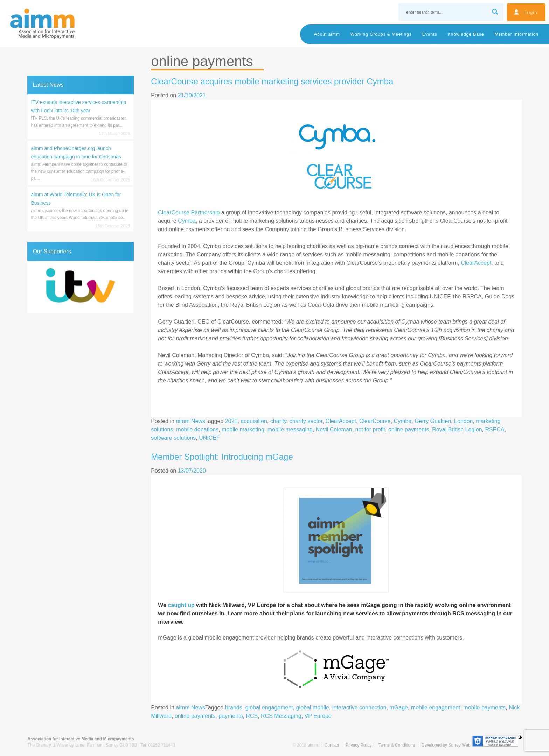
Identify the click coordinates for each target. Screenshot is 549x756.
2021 (231, 421)
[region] (80, 287)
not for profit (370, 429)
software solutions (173, 438)
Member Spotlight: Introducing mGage (222, 457)
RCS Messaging (281, 716)
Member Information (517, 34)
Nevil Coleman (334, 429)
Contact (332, 745)
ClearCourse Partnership (189, 213)
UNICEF (209, 438)
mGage (399, 708)
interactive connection (359, 708)
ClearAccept (476, 263)
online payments (409, 429)
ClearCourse (375, 421)
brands (234, 708)
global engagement (269, 708)
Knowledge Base (466, 34)
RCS (252, 716)
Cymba (187, 221)
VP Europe (318, 716)
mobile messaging (290, 429)
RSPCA (495, 429)
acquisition (254, 421)
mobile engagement (436, 708)
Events (430, 34)
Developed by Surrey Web (446, 745)
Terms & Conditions (397, 745)
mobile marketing (243, 429)
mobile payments (484, 708)
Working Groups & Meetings (381, 34)
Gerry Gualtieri (433, 421)
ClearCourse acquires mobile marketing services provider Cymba (272, 81)
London (463, 421)
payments (231, 716)
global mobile (313, 708)
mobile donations (197, 429)
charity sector (306, 421)
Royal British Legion (457, 429)
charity (278, 421)
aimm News (190, 421)
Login (531, 12)
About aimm (327, 34)
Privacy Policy (359, 745)
